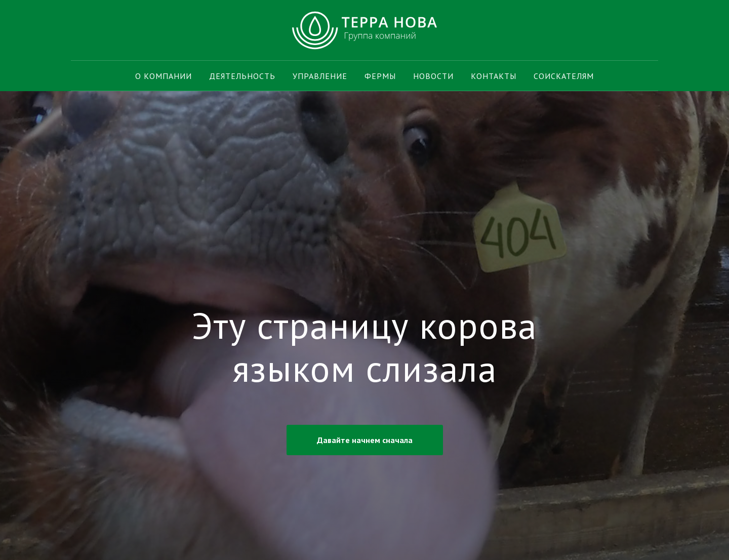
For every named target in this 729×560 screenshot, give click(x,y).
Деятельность (242, 76)
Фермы (380, 76)
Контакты (494, 76)
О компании (164, 76)
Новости (433, 76)
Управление (320, 76)
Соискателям (564, 76)
